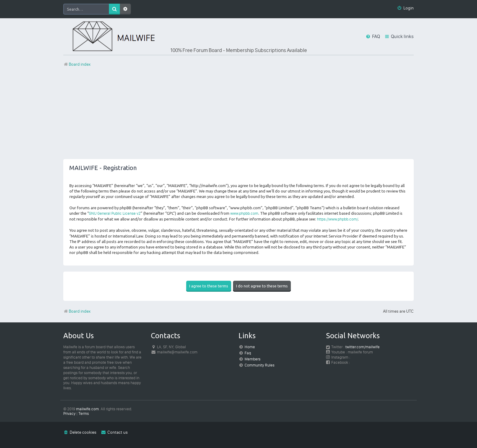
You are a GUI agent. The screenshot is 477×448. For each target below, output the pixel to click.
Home (250, 347)
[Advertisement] (238, 116)
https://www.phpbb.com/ (338, 219)
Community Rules (259, 365)
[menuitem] (405, 8)
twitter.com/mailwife (362, 347)
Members (252, 359)
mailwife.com (87, 409)
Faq (248, 353)
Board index (77, 311)
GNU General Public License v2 (115, 213)
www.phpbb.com (244, 213)
